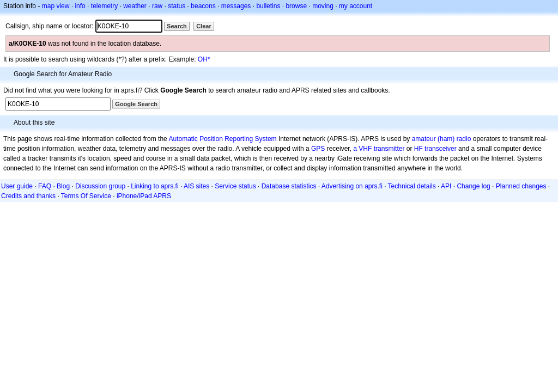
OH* (204, 59)
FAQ (45, 186)
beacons (203, 6)
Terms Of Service (86, 196)
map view (56, 6)
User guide (17, 186)
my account (356, 6)
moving (323, 6)
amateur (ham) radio (442, 139)
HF (418, 149)
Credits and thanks (28, 196)
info (80, 6)
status (177, 6)
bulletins (268, 6)
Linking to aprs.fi (154, 186)
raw (157, 6)
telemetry (104, 6)
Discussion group (100, 186)
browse (296, 6)
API (446, 186)
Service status (235, 186)
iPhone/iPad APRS (144, 196)
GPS (318, 149)
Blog (63, 186)
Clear (204, 26)
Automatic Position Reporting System (222, 139)
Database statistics (289, 186)
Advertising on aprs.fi (352, 186)
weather (135, 6)
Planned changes (521, 186)
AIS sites (196, 186)
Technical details (412, 186)
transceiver (441, 149)
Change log (473, 186)
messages (236, 6)
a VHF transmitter (379, 149)
